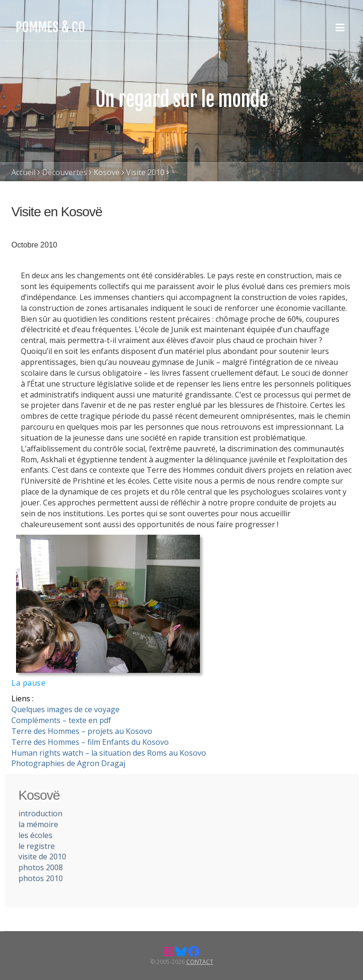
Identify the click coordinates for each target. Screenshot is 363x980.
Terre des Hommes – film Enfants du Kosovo (90, 742)
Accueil (23, 172)
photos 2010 (41, 878)
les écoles (35, 835)
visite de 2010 (42, 856)
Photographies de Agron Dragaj (68, 763)
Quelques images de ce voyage (65, 709)
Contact (200, 962)
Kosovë (107, 172)
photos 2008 (41, 867)
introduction (40, 813)
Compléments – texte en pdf (61, 720)
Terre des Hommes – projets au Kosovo (82, 731)
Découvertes (65, 172)
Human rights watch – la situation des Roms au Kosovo (109, 753)
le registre (37, 846)
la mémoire (38, 824)
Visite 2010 (145, 172)
